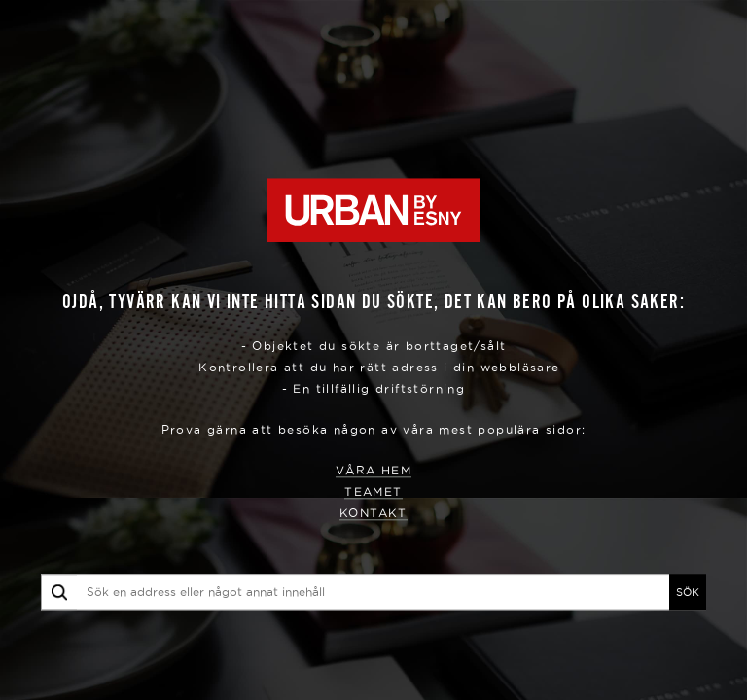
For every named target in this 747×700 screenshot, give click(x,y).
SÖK (688, 592)
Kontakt (373, 514)
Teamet (373, 492)
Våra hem (373, 471)
